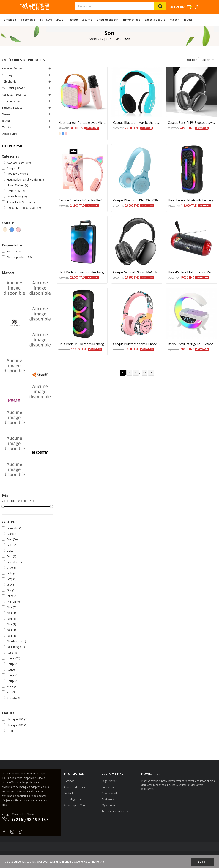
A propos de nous (74, 787)
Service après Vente (75, 805)
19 (145, 373)
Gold (12, 573)
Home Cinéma (18, 185)
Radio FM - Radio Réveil (24, 208)
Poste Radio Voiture (21, 202)
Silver (13, 686)
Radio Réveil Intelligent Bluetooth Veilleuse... (192, 344)
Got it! (203, 862)
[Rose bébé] (66, 133)
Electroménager (12, 68)
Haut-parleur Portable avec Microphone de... (82, 123)
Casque (14, 168)
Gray (12, 579)
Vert (11, 692)
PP (11, 731)
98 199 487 (177, 7)
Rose (12, 653)
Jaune (12, 596)
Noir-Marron (16, 641)
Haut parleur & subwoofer (25, 180)
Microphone (17, 196)
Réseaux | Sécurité (14, 95)
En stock (15, 251)
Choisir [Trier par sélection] (208, 60)
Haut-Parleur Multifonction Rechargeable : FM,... (192, 272)
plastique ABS (17, 719)
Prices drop (108, 787)
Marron (13, 601)
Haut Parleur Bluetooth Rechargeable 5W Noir (82, 272)
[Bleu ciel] (63, 133)
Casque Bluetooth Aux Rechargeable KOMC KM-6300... (137, 123)
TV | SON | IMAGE (14, 88)
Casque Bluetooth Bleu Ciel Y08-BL (137, 200)
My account (109, 805)
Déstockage (10, 134)
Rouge (14, 658)
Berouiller (15, 528)
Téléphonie (9, 82)
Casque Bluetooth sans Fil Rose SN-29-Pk (137, 344)
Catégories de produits (23, 60)
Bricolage (8, 75)
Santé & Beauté (12, 108)
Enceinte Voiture (19, 174)
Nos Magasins (72, 799)
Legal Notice (109, 781)
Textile (6, 127)
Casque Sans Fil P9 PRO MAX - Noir (137, 272)
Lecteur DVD (17, 191)
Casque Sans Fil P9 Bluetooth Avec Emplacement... (192, 123)
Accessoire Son (19, 163)
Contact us (70, 793)
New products (110, 793)
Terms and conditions (115, 811)
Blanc (12, 534)
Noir (12, 607)
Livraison (69, 781)
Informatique (11, 101)
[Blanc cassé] (60, 133)
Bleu (12, 539)
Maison (7, 114)
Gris (11, 590)
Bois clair (14, 562)
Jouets (6, 121)
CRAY (12, 568)
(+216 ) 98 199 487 (30, 819)
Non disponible (19, 257)
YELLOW (14, 698)
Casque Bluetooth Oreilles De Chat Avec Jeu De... (82, 200)
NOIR (12, 619)
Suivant (151, 373)
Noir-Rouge (16, 647)
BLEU (12, 545)
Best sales (108, 799)
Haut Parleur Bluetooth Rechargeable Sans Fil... (192, 200)
